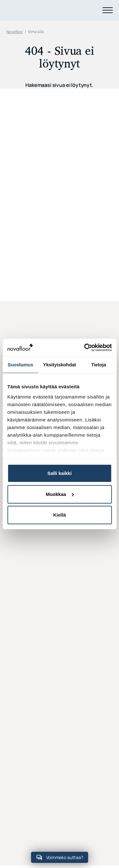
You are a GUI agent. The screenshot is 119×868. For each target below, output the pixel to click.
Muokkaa (60, 494)
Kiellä (59, 515)
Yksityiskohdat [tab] (60, 365)
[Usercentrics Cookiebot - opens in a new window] (85, 348)
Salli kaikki (60, 473)
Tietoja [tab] (99, 365)
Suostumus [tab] (20, 365)
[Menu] (108, 10)
